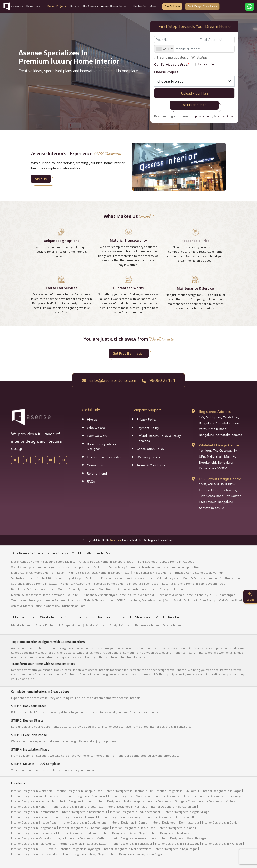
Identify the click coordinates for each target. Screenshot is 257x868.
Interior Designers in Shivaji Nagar (83, 854)
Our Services (90, 6)
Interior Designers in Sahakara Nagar (83, 843)
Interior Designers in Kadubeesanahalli (136, 812)
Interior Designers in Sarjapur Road (79, 791)
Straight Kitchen (121, 625)
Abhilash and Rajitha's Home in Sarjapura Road (170, 567)
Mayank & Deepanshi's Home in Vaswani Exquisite (44, 595)
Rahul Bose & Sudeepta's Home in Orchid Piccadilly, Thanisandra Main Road (62, 589)
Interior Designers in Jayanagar (80, 849)
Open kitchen (172, 625)
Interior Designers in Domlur (130, 822)
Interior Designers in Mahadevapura (120, 801)
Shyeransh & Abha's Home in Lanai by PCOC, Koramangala (196, 595)
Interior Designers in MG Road (222, 843)
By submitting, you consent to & (194, 116)
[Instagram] (63, 460)
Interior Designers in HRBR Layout (34, 849)
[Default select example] (194, 81)
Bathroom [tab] (105, 617)
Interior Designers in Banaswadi (131, 843)
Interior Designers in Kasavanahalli (84, 812)
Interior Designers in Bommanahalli (171, 817)
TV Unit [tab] (159, 617)
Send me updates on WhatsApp (183, 57)
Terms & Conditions (151, 465)
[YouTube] (51, 460)
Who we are (96, 428)
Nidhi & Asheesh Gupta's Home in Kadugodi (166, 562)
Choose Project (166, 72)
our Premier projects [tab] (28, 553)
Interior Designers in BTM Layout (177, 843)
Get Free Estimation (129, 353)
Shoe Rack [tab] (143, 617)
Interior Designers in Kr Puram (218, 801)
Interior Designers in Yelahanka (84, 796)
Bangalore (206, 64)
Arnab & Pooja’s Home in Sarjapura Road (106, 562)
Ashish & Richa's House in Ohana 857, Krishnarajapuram (48, 606)
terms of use (225, 116)
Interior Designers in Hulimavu (127, 807)
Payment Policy (148, 428)
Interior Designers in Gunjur (220, 822)
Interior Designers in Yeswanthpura (133, 838)
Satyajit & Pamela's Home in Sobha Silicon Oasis (126, 584)
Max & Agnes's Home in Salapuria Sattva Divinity (43, 562)
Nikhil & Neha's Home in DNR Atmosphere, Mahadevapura (123, 600)
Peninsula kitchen (147, 625)
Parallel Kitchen (96, 625)
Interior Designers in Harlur (29, 807)
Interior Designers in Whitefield (32, 791)
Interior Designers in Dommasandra (175, 822)
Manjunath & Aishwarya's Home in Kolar (38, 573)
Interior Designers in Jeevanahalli (33, 833)
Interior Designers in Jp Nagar (222, 791)
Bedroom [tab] (66, 617)
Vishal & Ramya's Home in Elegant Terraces (40, 567)
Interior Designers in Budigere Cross (171, 801)
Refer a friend (97, 474)
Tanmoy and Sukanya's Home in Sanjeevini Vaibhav (46, 600)
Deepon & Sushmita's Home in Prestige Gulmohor (150, 589)
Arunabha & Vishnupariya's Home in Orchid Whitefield (118, 595)
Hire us (92, 420)
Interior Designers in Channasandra (34, 854)
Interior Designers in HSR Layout (177, 791)
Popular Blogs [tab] (58, 553)
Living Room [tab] (85, 617)
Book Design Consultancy (202, 6)
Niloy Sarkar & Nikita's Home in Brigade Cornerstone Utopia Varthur (178, 573)
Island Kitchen (20, 625)
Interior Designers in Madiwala (170, 833)
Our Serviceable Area (172, 64)
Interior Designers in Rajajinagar (176, 849)
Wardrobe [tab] (47, 617)
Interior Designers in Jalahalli (178, 828)
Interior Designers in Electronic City (129, 791)
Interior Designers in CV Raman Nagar (84, 828)
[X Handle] (15, 460)
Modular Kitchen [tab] (25, 617)
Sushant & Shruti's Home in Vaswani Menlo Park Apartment (51, 584)
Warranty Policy (148, 457)
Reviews (75, 6)
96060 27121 (158, 380)
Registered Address (215, 412)
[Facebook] (27, 460)
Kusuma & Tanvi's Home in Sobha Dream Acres (194, 584)
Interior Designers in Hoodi (76, 801)
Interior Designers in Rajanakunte (33, 843)
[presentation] (80, 90)
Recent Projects (57, 6)
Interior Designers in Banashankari (173, 807)
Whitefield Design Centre (219, 445)
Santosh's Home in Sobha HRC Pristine (37, 578)
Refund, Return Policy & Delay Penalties (159, 438)
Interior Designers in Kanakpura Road (36, 796)
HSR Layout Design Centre (220, 479)
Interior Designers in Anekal (29, 817)
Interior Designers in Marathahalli (130, 796)
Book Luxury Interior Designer (102, 447)
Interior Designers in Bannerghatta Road (77, 807)
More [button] (153, 6)
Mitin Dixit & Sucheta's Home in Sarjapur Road (99, 573)
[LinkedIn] (39, 460)
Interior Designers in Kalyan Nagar (124, 833)
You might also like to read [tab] (92, 553)
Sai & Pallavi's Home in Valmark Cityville (152, 578)
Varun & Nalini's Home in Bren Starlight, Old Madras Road (204, 600)
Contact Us (140, 6)
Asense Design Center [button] (114, 6)
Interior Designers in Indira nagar (221, 796)
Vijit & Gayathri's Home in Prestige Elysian (94, 578)
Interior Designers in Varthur (88, 838)
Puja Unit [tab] (174, 617)
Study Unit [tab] (124, 617)
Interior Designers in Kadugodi (78, 833)
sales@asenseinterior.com (109, 380)
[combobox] (164, 49)
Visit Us (41, 179)
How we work (97, 436)
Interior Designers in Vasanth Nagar (183, 838)
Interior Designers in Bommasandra (35, 812)
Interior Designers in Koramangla (33, 801)
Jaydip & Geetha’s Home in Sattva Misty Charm (104, 567)
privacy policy (204, 116)
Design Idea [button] (34, 6)
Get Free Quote (195, 105)
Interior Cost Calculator (104, 457)
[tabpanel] (128, 585)
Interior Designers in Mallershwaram (127, 849)
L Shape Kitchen (45, 625)
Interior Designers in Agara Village (187, 812)
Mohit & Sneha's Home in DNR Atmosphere (212, 578)
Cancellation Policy (150, 449)
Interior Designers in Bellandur (176, 796)
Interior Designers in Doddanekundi (84, 822)
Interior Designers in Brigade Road (34, 822)
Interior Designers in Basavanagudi (121, 817)
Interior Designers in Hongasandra (34, 828)
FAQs (91, 482)
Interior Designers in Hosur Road (134, 828)
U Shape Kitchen (70, 625)
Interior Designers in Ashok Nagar (73, 817)
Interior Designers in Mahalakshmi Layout (39, 838)
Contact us (95, 465)
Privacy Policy (146, 420)
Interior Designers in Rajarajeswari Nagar (135, 854)
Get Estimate (172, 6)
